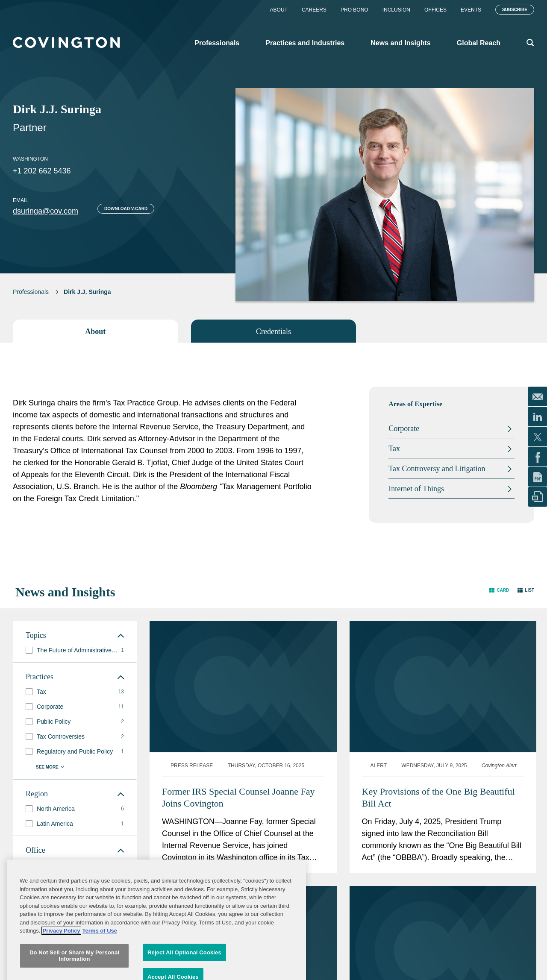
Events (471, 10)
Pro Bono (354, 10)
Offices (435, 10)
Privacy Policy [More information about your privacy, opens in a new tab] (61, 974)
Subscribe (515, 10)
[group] (75, 650)
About (279, 10)
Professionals (31, 292)
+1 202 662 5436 (42, 171)
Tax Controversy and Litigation (437, 469)
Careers (314, 10)
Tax (394, 449)
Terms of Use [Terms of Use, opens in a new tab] (100, 974)
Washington (30, 159)
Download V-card (126, 209)
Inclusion (396, 10)
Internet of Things (416, 489)
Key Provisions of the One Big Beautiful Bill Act (438, 797)
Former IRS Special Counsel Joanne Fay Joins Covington (238, 797)
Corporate (404, 428)
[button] (499, 590)
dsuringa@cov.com (46, 211)
